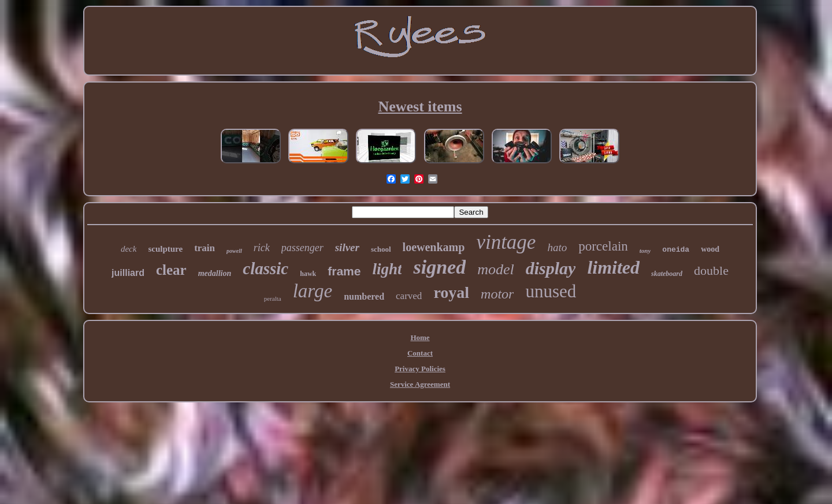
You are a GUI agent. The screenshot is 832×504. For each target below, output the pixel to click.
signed (439, 267)
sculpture (165, 249)
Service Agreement (420, 384)
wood (710, 249)
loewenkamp (434, 247)
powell (234, 251)
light (387, 269)
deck (129, 249)
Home (420, 337)
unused (551, 291)
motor (497, 294)
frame (344, 271)
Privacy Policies (420, 369)
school (381, 249)
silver (347, 247)
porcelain (603, 246)
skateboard (667, 274)
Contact (420, 353)
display (551, 268)
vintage (506, 242)
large (313, 291)
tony (645, 251)
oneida (676, 250)
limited (613, 267)
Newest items (420, 107)
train (205, 248)
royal (451, 292)
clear (171, 270)
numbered (364, 296)
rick (262, 248)
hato (557, 247)
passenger (302, 248)
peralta (273, 298)
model (496, 269)
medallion (215, 273)
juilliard (128, 273)
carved (409, 296)
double (711, 270)
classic (265, 268)
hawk (308, 274)
